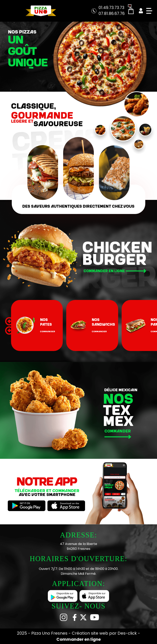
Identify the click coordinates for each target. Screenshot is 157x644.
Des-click (127, 633)
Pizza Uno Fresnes (50, 633)
